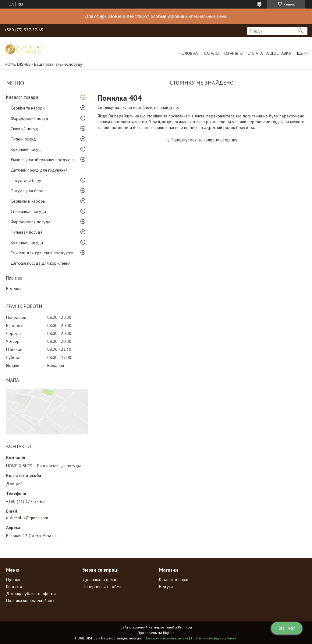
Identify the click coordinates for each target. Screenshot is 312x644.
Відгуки (13, 289)
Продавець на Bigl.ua (156, 633)
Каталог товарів (221, 53)
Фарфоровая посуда (30, 222)
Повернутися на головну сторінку (204, 140)
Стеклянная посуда (28, 211)
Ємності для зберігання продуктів (42, 160)
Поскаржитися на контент (166, 638)
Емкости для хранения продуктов (42, 253)
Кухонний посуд (26, 149)
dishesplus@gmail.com (27, 518)
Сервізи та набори (28, 108)
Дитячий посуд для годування (39, 170)
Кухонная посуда (27, 242)
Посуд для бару (26, 180)
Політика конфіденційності (31, 600)
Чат (287, 628)
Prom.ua (185, 627)
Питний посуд (23, 139)
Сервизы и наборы (28, 201)
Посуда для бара (27, 191)
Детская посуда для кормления (41, 263)
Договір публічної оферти (31, 594)
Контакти (14, 587)
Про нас (14, 278)
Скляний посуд (24, 129)
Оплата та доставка (269, 53)
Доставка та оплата (101, 580)
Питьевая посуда (27, 232)
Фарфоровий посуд (29, 118)
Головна (189, 53)
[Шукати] (301, 31)
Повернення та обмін (103, 587)
